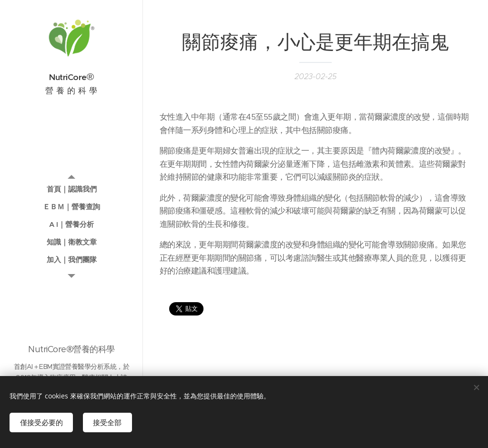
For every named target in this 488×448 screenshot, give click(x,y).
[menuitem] (71, 189)
